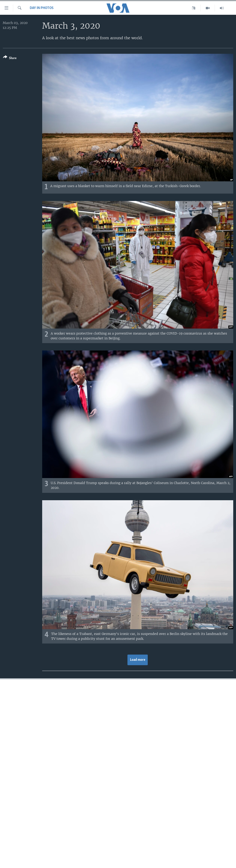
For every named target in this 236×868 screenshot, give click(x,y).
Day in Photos (42, 8)
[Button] (10, 58)
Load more (138, 660)
